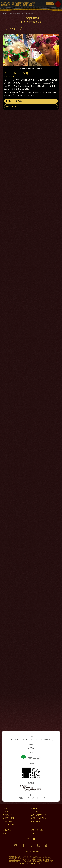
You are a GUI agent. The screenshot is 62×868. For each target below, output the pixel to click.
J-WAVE (31, 748)
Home (5, 809)
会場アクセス (36, 821)
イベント (6, 812)
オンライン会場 (8, 825)
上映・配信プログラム (39, 815)
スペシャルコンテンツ (39, 818)
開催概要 (34, 809)
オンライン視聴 (15, 101)
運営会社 (6, 833)
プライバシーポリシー (39, 830)
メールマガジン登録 (32, 852)
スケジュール (8, 815)
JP (48, 4)
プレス (33, 833)
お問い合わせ (8, 830)
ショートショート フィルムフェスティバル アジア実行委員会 (31, 740)
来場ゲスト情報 (8, 818)
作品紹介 (12, 107)
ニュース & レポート (38, 812)
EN (52, 4)
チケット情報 (8, 821)
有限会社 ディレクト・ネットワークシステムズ (31, 798)
